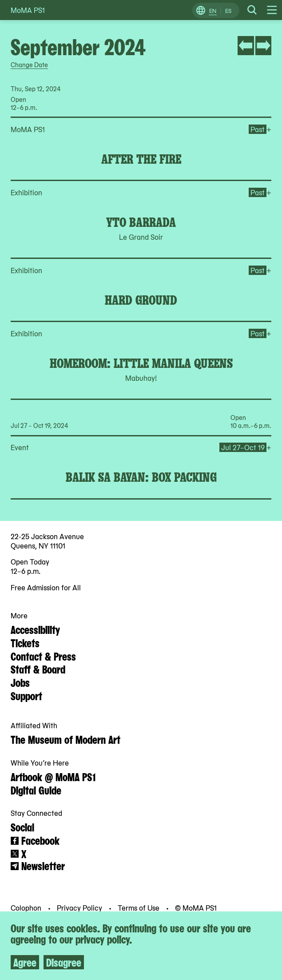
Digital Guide (36, 790)
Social (22, 827)
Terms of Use (139, 907)
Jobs (20, 682)
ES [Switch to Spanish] (228, 11)
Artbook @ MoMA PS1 (53, 776)
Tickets (25, 642)
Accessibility (35, 629)
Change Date (29, 65)
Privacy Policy (80, 907)
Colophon (27, 907)
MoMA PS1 (28, 10)
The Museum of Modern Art (66, 739)
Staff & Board (38, 669)
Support (26, 695)
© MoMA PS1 (196, 907)
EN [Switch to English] (213, 11)
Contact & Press (43, 656)
